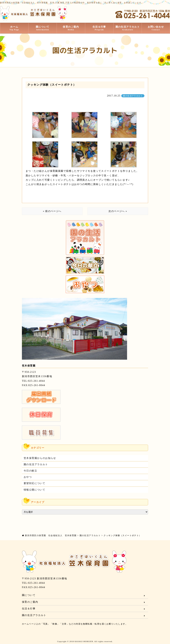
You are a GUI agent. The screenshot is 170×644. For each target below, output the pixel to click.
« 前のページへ (52, 211)
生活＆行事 (99, 28)
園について (43, 28)
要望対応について (34, 483)
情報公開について (34, 490)
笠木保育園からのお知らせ (40, 458)
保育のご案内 (71, 28)
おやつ (28, 477)
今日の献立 (30, 471)
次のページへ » (118, 211)
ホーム (14, 28)
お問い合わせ (156, 28)
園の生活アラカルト (128, 28)
